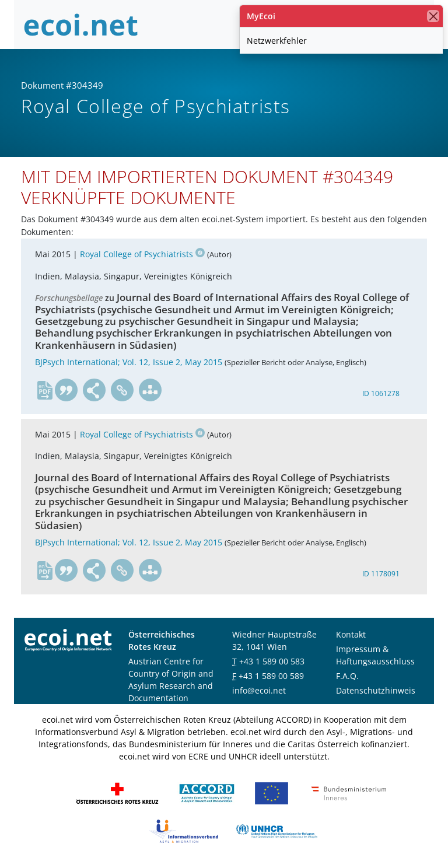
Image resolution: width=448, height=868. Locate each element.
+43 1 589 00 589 (271, 676)
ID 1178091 (381, 574)
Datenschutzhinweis (376, 690)
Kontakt (351, 634)
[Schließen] (433, 16)
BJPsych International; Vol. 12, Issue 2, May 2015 (129, 362)
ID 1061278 (381, 393)
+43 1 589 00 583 (272, 661)
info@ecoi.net (259, 690)
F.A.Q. (347, 676)
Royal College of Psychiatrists (142, 254)
